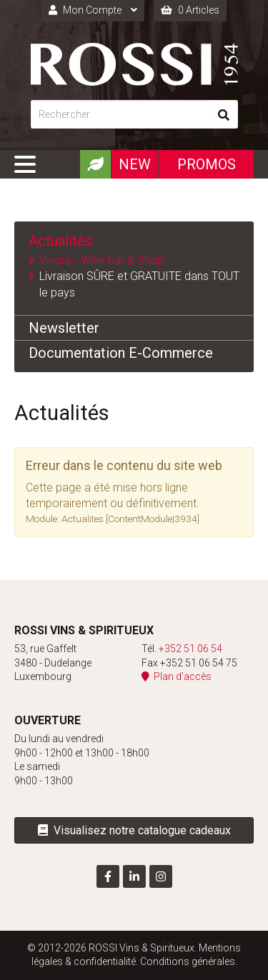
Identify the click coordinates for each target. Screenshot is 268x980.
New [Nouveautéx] (135, 164)
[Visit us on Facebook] (108, 876)
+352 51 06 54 (190, 649)
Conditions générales (188, 961)
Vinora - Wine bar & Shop (101, 260)
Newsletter (64, 328)
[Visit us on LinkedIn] (134, 876)
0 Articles (190, 10)
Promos (207, 164)
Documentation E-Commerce (121, 353)
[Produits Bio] (95, 164)
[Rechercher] (120, 114)
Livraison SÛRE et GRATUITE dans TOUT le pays (139, 284)
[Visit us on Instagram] (161, 876)
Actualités (60, 241)
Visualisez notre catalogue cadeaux (134, 830)
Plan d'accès (177, 676)
